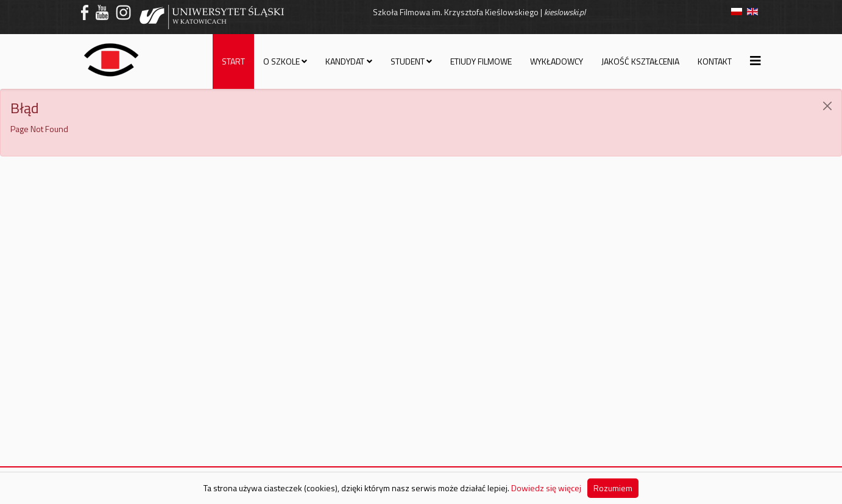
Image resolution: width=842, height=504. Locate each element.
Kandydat (345, 61)
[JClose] (827, 106)
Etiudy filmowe (481, 61)
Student (408, 61)
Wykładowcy (557, 61)
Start (233, 61)
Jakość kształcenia (640, 61)
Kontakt (715, 61)
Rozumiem (613, 488)
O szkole (281, 61)
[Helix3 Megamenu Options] (755, 61)
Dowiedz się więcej (546, 488)
